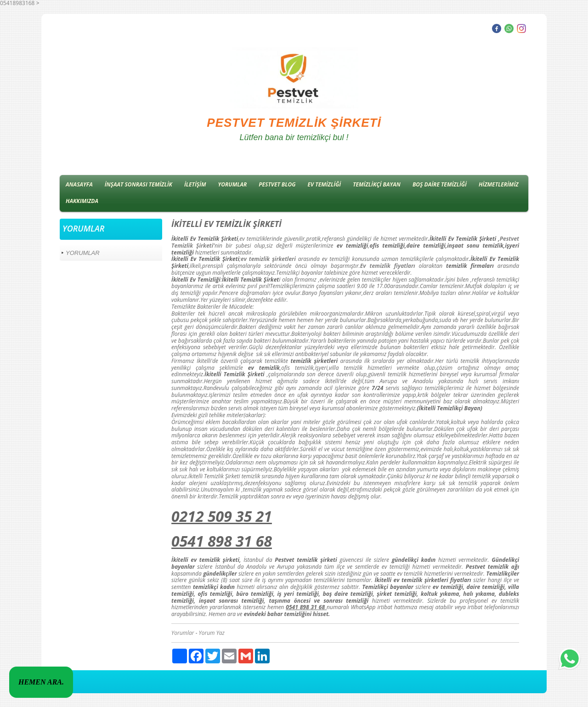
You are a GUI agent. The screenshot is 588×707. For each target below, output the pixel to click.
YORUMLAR (233, 184)
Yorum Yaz (212, 633)
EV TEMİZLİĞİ (325, 184)
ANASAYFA (79, 184)
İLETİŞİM (195, 184)
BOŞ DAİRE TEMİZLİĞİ (440, 184)
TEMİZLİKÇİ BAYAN (377, 184)
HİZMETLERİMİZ (499, 184)
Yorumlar (183, 633)
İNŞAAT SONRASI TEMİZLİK (139, 184)
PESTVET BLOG (277, 184)
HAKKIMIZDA (82, 201)
